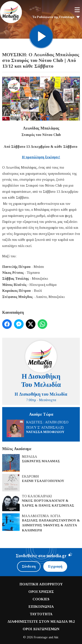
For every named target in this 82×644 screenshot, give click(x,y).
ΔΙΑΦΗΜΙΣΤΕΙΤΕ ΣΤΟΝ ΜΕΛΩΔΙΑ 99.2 (41, 621)
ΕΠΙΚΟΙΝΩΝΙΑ (41, 607)
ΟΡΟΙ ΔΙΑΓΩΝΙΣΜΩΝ (41, 629)
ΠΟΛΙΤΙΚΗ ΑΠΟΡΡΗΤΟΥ (41, 584)
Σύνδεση (29, 566)
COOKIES (41, 599)
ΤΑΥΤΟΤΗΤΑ (41, 614)
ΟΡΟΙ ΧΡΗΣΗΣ (41, 592)
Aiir (56, 637)
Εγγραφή (55, 566)
